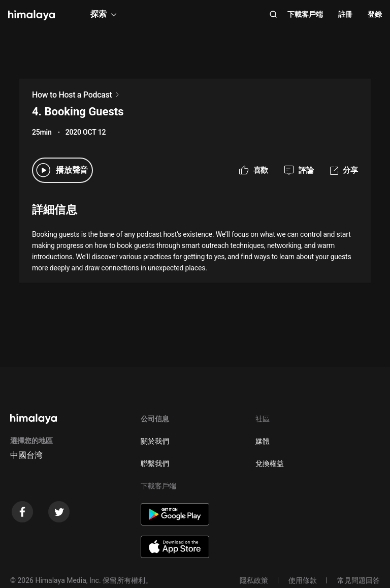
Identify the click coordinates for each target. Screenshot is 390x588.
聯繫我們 (155, 463)
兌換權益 (270, 463)
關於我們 (155, 441)
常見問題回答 (359, 580)
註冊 (345, 14)
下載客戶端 (305, 14)
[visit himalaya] (31, 15)
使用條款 (303, 580)
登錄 (375, 14)
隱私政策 (254, 580)
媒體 (263, 441)
